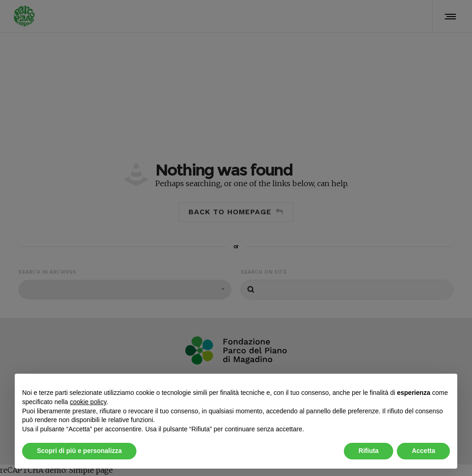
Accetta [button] (423, 451)
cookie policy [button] (88, 402)
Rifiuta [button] (369, 451)
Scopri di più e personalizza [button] (79, 451)
